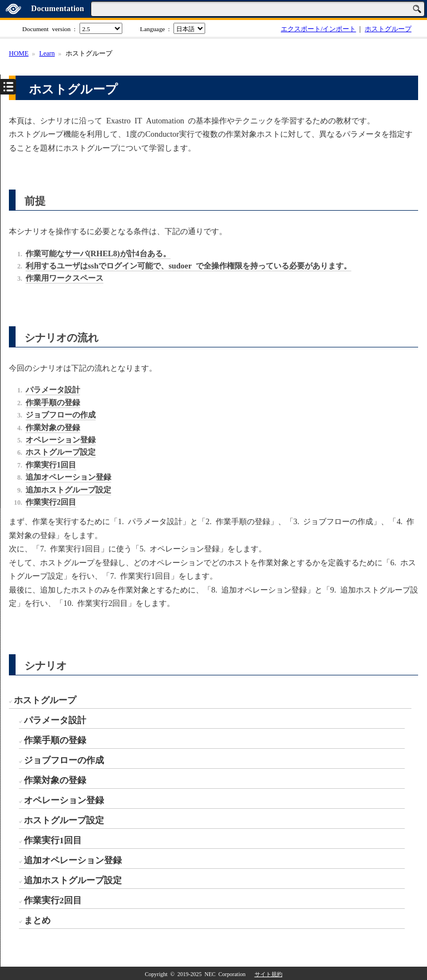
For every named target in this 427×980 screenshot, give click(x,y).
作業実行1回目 (53, 839)
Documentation (58, 9)
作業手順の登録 (55, 739)
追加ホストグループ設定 (73, 879)
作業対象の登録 (55, 779)
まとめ (37, 919)
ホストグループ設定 (64, 819)
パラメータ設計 (55, 719)
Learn (47, 53)
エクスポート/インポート (318, 28)
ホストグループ (388, 28)
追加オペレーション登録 (73, 859)
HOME (19, 53)
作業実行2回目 (53, 899)
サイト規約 (269, 974)
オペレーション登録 (64, 799)
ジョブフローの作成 (64, 759)
